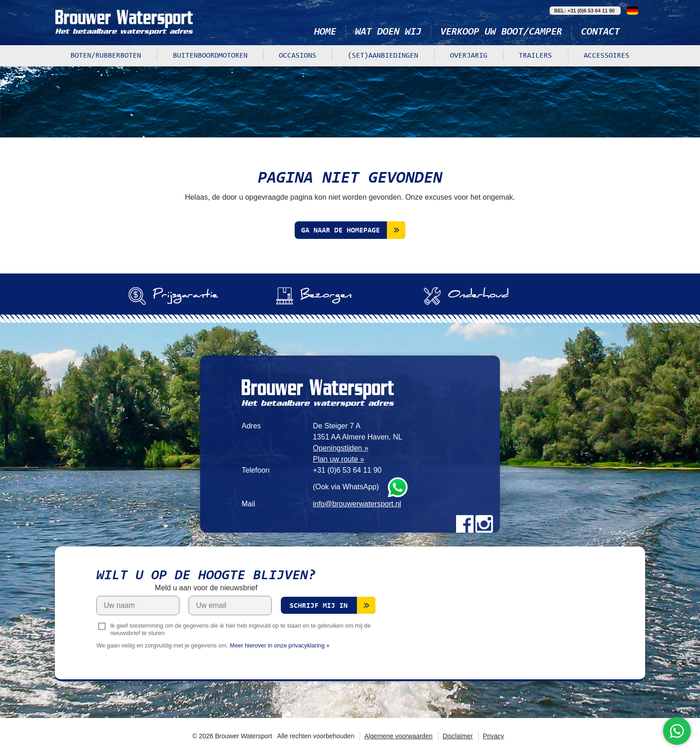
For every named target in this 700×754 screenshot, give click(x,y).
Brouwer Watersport (124, 22)
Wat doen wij (388, 32)
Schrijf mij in (319, 606)
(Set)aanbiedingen (383, 56)
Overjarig (469, 56)
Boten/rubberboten (106, 56)
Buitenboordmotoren (210, 56)
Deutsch (632, 11)
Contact (600, 32)
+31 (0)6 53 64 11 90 (347, 470)
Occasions (298, 56)
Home (325, 32)
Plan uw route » (338, 459)
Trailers (535, 56)
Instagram (484, 524)
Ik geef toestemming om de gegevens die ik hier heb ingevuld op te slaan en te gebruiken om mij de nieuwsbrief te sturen (240, 629)
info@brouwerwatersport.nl (357, 504)
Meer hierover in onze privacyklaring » (279, 645)
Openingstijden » (340, 448)
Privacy (493, 736)
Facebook (465, 524)
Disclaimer (458, 736)
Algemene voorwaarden (398, 736)
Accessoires (607, 56)
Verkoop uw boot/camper (501, 32)
